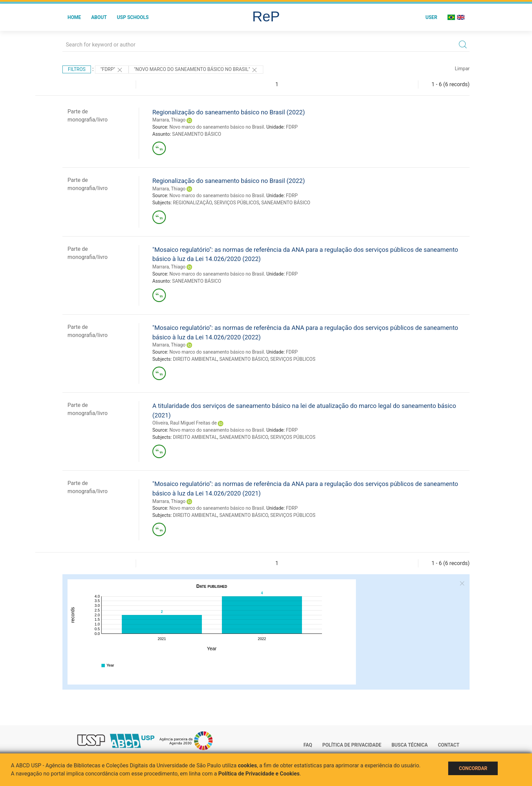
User (431, 17)
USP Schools (133, 17)
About (99, 17)
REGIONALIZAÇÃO (193, 203)
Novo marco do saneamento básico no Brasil (217, 127)
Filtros (77, 69)
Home (74, 17)
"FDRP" (112, 70)
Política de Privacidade (352, 745)
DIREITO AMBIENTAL (195, 359)
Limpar (462, 69)
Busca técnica (410, 745)
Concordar (473, 768)
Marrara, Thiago (169, 120)
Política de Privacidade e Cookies (259, 774)
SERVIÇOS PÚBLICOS (237, 203)
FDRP (292, 127)
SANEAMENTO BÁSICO (196, 134)
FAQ (308, 745)
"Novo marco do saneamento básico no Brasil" (196, 70)
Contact (449, 745)
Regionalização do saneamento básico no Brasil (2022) (229, 112)
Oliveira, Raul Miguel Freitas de (185, 423)
